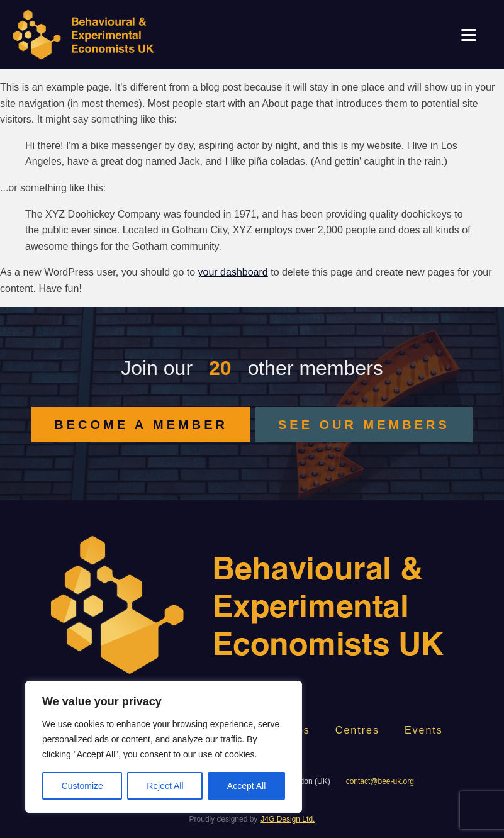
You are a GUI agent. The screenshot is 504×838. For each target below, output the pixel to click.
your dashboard (233, 272)
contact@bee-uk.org (380, 781)
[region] (164, 747)
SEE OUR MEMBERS (364, 425)
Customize (82, 786)
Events (424, 730)
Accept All (246, 786)
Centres (357, 730)
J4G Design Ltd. (288, 819)
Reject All (165, 786)
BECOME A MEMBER (141, 425)
